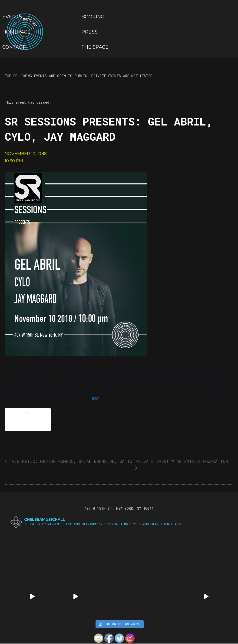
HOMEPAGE (17, 32)
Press (89, 32)
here (95, 399)
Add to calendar (28, 419)
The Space (95, 47)
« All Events (20, 92)
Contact (14, 47)
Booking (93, 17)
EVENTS (12, 17)
